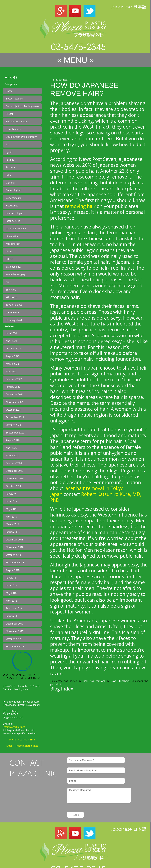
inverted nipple (14, 213)
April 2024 (11, 341)
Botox (9, 91)
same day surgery (16, 274)
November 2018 (15, 547)
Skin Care (11, 290)
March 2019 (12, 524)
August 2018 (13, 570)
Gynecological (13, 190)
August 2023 (13, 356)
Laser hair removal (16, 228)
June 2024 (11, 333)
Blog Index (62, 689)
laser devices (13, 221)
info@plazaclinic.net (14, 727)
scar (8, 282)
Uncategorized (14, 320)
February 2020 (14, 463)
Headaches (12, 206)
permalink (56, 684)
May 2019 (11, 509)
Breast (9, 114)
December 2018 (15, 540)
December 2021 (15, 394)
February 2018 (14, 608)
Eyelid (9, 152)
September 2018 (15, 563)
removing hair (80, 206)
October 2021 (13, 410)
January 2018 (13, 616)
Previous (56, 80)
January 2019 (13, 532)
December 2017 (15, 624)
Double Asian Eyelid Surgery (21, 137)
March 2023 (12, 364)
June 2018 (11, 585)
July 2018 (11, 578)
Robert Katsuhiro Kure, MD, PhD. (96, 497)
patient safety (13, 267)
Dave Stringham (120, 681)
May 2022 (11, 371)
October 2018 (13, 555)
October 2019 (13, 486)
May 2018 (11, 593)
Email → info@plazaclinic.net (22, 746)
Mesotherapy (13, 244)
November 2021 (15, 402)
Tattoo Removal (15, 305)
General (10, 183)
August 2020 (13, 440)
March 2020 (12, 456)
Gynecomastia (14, 198)
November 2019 (15, 478)
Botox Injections (15, 99)
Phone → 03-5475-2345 (22, 740)
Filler (9, 175)
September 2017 (15, 647)
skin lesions (12, 297)
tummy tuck (12, 313)
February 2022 (14, 379)
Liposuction (12, 236)
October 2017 (13, 639)
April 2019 (11, 517)
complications (13, 129)
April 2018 (11, 601)
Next (67, 80)
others (9, 259)
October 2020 (13, 425)
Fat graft (10, 167)
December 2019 (15, 471)
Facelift (10, 160)
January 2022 (13, 387)
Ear (8, 144)
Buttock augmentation (18, 122)
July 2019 (11, 494)
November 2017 (15, 631)
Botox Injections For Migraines (22, 106)
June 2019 (11, 501)
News (9, 251)
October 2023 (13, 349)
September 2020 (15, 433)
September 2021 (15, 417)
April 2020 (11, 448)
